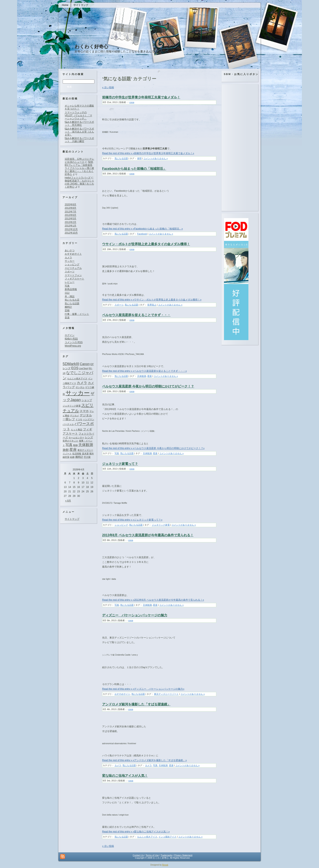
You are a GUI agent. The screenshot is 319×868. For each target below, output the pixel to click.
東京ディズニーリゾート (166, 694)
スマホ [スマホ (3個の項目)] (84, 411)
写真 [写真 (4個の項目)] (69, 445)
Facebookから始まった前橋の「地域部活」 (134, 169)
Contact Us (138, 855)
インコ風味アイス (167, 837)
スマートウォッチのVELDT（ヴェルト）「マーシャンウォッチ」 (78, 115)
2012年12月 (71, 229)
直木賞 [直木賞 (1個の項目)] (85, 454)
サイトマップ (72, 519)
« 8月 (68, 501)
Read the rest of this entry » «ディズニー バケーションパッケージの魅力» (143, 689)
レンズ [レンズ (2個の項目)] (89, 437)
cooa (132, 102)
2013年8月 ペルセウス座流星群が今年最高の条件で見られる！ (148, 535)
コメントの (74, 342)
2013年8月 (70, 208)
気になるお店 (72, 300)
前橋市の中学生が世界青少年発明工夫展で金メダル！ (141, 97)
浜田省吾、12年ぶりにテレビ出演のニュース (79, 160)
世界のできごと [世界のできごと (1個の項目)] (70, 441)
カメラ (68, 258)
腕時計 (68, 307)
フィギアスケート (74, 279)
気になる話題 (72, 303)
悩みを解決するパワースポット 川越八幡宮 (79, 140)
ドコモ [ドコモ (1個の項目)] (79, 419)
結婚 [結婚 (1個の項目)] (72, 457)
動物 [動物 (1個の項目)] (75, 445)
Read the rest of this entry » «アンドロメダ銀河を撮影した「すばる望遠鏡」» (144, 760)
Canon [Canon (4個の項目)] (85, 364)
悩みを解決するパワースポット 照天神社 (79, 123)
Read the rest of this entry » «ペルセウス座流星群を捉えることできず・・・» (144, 371)
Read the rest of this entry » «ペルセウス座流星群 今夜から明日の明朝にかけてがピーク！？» (153, 448)
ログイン (70, 335)
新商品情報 (71, 289)
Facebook (142, 234)
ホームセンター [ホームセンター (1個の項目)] (76, 437)
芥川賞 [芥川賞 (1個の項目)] (87, 457)
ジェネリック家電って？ (120, 464)
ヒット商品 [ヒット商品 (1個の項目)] (77, 430)
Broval (165, 865)
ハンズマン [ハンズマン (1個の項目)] (89, 419)
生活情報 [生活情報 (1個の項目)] (77, 454)
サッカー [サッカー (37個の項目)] (78, 393)
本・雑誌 (70, 296)
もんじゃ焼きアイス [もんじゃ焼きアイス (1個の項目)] (77, 379)
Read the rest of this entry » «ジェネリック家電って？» (132, 520)
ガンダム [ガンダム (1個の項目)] (80, 387)
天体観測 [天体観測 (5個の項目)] (86, 445)
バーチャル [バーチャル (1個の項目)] (68, 424)
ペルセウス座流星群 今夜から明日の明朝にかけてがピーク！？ (148, 386)
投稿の (71, 339)
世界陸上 (152, 305)
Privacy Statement (183, 855)
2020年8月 (70, 204)
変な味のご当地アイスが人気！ (125, 776)
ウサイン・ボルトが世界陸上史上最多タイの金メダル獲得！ (146, 244)
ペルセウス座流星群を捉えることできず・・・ (136, 315)
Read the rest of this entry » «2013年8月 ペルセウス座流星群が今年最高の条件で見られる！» (153, 600)
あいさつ (70, 250)
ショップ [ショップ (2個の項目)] (87, 400)
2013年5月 (70, 219)
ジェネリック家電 (161, 525)
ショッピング (72, 264)
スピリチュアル (73, 268)
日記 (67, 293)
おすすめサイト (73, 254)
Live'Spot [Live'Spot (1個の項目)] (84, 368)
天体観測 (142, 376)
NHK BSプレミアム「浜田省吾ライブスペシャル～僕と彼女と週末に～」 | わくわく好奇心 (79, 168)
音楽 (67, 318)
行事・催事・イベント (77, 314)
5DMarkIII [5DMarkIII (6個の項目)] (71, 364)
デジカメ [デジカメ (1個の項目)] (74, 416)
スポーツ (70, 272)
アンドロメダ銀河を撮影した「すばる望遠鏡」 (136, 704)
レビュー (70, 282)
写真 (67, 286)
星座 (150, 376)
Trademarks (166, 855)
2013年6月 (70, 215)
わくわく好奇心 (91, 47)
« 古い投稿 (108, 87)
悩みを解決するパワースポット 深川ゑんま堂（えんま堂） (79, 132)
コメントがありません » (156, 158)
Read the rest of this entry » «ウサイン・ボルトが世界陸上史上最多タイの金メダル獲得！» (152, 300)
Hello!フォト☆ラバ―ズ (78, 178)
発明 (139, 158)
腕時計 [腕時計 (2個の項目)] (79, 457)
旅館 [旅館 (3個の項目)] (66, 450)
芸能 (67, 310)
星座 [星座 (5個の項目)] (73, 450)
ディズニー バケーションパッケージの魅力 (135, 615)
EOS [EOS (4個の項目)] (75, 368)
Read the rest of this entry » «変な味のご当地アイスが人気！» (136, 832)
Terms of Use (152, 855)
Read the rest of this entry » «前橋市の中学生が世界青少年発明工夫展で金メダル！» (148, 153)
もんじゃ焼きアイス (147, 837)
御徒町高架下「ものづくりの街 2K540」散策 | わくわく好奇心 (79, 184)
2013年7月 (70, 212)
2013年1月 (70, 226)
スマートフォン (73, 275)
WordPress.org (73, 346)
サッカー (70, 261)
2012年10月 (71, 233)
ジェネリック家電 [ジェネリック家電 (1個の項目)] (72, 406)
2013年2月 (70, 222)
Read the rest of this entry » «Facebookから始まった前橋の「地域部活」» (143, 229)
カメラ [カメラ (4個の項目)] (82, 383)
